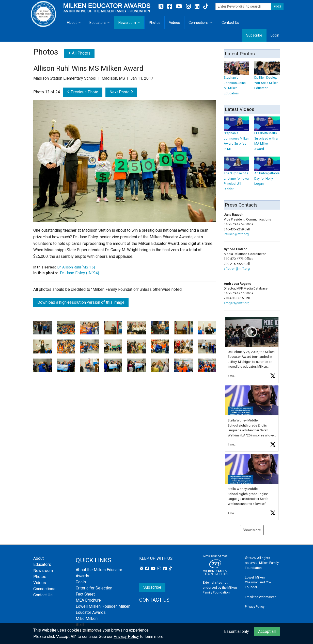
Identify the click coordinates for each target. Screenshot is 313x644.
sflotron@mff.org (237, 269)
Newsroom (127, 23)
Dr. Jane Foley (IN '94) (80, 273)
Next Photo (121, 92)
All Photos (79, 53)
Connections (199, 23)
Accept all (267, 631)
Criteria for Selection (94, 588)
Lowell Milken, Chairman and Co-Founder (258, 582)
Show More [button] (252, 530)
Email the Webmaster (260, 597)
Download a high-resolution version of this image (81, 302)
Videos (174, 23)
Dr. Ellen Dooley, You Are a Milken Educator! (267, 78)
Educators (98, 23)
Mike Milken (87, 618)
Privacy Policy (255, 607)
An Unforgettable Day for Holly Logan (267, 174)
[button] (252, 350)
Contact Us (230, 23)
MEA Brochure (88, 600)
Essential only (237, 631)
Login (275, 35)
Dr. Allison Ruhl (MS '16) (76, 267)
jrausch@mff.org (236, 234)
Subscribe (254, 35)
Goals (81, 582)
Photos (155, 23)
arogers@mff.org (237, 303)
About (72, 23)
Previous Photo (83, 92)
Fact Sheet (85, 594)
